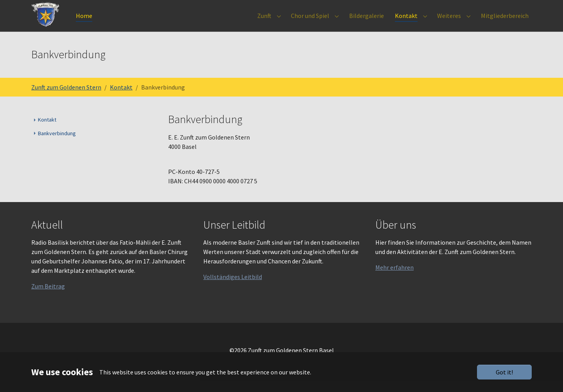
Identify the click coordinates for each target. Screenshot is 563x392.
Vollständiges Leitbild (233, 288)
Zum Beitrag (48, 297)
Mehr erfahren (394, 279)
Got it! (504, 372)
